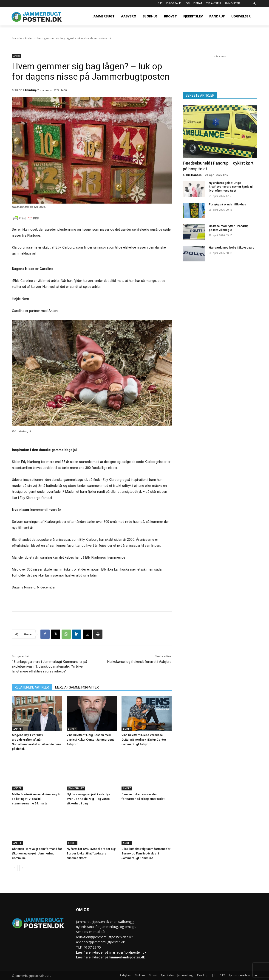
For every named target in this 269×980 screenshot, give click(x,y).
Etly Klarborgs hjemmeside (105, 557)
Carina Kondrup (26, 90)
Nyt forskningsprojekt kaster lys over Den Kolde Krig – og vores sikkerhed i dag (88, 799)
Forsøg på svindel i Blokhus (227, 204)
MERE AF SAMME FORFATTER (77, 687)
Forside (17, 38)
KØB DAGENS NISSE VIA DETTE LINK (92, 442)
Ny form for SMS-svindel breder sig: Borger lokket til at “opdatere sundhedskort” (91, 853)
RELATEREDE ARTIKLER (32, 687)
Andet (29, 38)
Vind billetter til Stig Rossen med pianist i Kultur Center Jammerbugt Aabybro (90, 740)
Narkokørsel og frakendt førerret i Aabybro (139, 662)
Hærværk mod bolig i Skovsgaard (232, 248)
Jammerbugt (76, 788)
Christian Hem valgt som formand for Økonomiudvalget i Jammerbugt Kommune (37, 853)
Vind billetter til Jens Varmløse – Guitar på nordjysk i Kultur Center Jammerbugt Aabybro (144, 740)
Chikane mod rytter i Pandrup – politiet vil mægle (230, 228)
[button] (254, 4)
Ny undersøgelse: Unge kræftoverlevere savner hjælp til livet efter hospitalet (231, 187)
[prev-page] (15, 868)
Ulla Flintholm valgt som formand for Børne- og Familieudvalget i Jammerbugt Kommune (146, 853)
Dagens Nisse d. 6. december (34, 587)
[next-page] (22, 868)
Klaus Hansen (192, 175)
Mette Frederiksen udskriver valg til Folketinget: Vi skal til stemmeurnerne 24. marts (36, 799)
